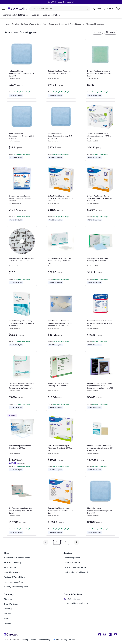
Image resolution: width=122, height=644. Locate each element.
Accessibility (44, 640)
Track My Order (11, 604)
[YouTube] (115, 634)
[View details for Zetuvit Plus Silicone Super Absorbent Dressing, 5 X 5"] (100, 131)
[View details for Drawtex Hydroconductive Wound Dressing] (22, 194)
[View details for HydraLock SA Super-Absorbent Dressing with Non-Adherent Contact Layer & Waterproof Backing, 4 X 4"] (22, 381)
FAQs (6, 618)
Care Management (72, 558)
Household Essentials (13, 582)
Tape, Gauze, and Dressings (55, 24)
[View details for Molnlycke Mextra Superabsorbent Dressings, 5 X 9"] (100, 506)
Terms (34, 640)
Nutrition (35, 15)
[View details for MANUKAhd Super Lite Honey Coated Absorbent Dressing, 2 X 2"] (22, 318)
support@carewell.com (76, 603)
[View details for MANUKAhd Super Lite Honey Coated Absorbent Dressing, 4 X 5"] (100, 443)
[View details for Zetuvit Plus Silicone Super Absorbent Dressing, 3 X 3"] (61, 443)
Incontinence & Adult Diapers (15, 15)
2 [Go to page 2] (65, 542)
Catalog (16, 24)
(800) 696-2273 (72, 599)
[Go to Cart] (118, 9)
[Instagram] (105, 634)
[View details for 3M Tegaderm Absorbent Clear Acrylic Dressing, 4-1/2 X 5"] (61, 256)
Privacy (25, 640)
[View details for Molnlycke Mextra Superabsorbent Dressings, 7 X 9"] (22, 69)
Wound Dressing (77, 24)
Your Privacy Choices (64, 640)
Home (7, 24)
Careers (7, 623)
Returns (7, 614)
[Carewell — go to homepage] (17, 9)
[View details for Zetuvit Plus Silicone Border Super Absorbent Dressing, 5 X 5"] (61, 194)
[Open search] (60, 9)
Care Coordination (51, 15)
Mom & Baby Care (12, 572)
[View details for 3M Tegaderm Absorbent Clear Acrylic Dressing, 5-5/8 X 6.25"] (22, 506)
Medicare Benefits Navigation (77, 572)
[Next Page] (77, 542)
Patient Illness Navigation (75, 567)
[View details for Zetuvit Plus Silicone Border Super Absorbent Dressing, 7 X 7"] (61, 506)
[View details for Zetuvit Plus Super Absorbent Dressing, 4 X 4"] (61, 69)
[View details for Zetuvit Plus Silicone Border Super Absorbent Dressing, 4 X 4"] (100, 194)
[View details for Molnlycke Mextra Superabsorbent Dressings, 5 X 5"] (22, 131)
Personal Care (10, 567)
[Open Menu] (3, 9)
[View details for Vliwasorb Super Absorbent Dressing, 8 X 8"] (100, 256)
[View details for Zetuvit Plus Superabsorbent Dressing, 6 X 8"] (100, 69)
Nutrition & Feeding (13, 563)
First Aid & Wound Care (31, 24)
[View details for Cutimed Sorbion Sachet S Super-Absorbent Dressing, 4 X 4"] (100, 318)
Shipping (8, 609)
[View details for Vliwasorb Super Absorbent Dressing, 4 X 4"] (61, 381)
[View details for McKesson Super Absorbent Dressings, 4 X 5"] (22, 443)
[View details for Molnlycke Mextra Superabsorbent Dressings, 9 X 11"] (61, 131)
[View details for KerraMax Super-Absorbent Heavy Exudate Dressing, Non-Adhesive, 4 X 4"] (61, 318)
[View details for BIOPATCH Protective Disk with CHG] (22, 256)
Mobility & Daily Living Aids (16, 587)
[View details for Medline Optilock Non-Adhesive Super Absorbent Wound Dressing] (100, 381)
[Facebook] (100, 634)
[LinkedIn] (110, 634)
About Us (8, 599)
